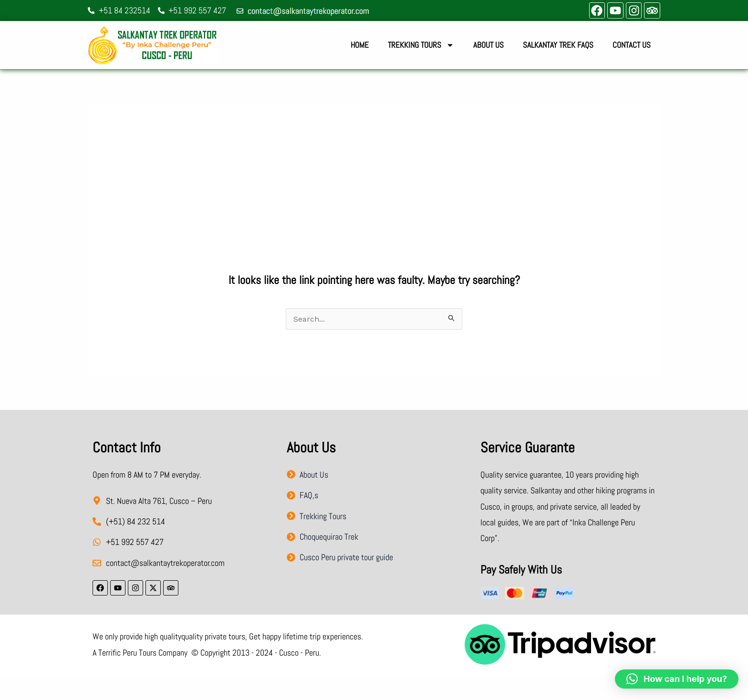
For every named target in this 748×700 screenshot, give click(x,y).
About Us (488, 45)
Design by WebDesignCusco (374, 688)
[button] (677, 679)
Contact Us (632, 45)
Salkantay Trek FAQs (558, 45)
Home (360, 45)
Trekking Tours (421, 45)
